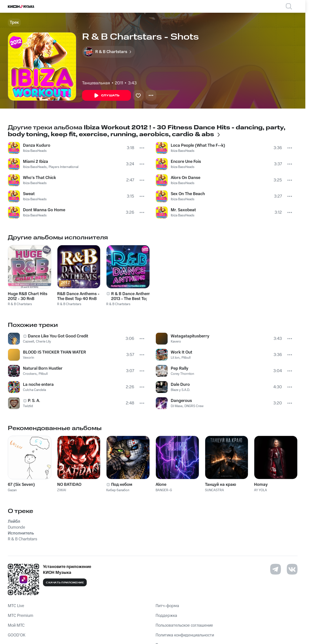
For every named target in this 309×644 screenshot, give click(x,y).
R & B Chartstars (20, 304)
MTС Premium (21, 616)
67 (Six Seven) (21, 485)
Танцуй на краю (220, 485)
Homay (261, 485)
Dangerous (181, 401)
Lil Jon (175, 358)
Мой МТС (16, 625)
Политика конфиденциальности (185, 635)
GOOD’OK (17, 635)
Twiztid (28, 406)
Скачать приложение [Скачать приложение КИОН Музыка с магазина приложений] (65, 583)
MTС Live (16, 606)
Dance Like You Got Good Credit (58, 336)
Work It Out (181, 352)
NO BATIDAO (69, 485)
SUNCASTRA (214, 490)
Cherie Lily (43, 342)
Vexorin (29, 358)
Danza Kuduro (37, 145)
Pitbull (43, 374)
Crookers (30, 374)
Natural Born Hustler (43, 368)
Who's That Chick (39, 178)
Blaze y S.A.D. (180, 390)
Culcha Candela (34, 390)
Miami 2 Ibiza (36, 162)
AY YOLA (261, 490)
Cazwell (28, 342)
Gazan (12, 490)
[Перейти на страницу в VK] (292, 569)
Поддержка (166, 616)
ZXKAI (62, 490)
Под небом (122, 485)
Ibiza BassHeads (35, 151)
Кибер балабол (118, 490)
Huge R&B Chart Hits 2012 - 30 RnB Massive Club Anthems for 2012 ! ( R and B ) (29, 296)
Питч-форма (167, 606)
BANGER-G (164, 490)
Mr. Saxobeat (183, 210)
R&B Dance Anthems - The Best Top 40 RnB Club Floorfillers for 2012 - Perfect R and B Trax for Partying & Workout (78, 296)
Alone (161, 485)
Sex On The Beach (188, 194)
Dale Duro (180, 385)
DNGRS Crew (194, 406)
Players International (64, 167)
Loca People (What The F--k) (198, 145)
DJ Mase (177, 406)
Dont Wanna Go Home (44, 210)
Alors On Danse (186, 178)
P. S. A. (34, 401)
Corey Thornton (182, 374)
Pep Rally (180, 368)
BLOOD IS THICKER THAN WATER (54, 352)
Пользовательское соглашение (184, 625)
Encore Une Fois (186, 162)
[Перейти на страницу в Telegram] (276, 569)
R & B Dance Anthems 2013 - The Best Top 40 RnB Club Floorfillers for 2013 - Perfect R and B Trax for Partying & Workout (132, 296)
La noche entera (38, 385)
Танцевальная (96, 83)
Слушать (107, 96)
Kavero (176, 342)
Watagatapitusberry (190, 336)
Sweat (29, 194)
